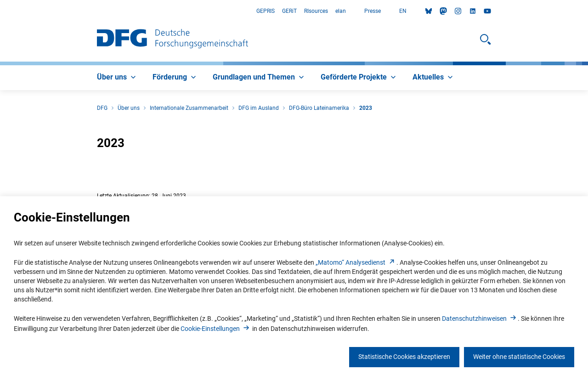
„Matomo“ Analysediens (356, 262)
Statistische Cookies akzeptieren (404, 357)
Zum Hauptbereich (0, 11)
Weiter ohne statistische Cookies (519, 357)
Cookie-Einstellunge (216, 329)
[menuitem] (117, 78)
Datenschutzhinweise (480, 318)
